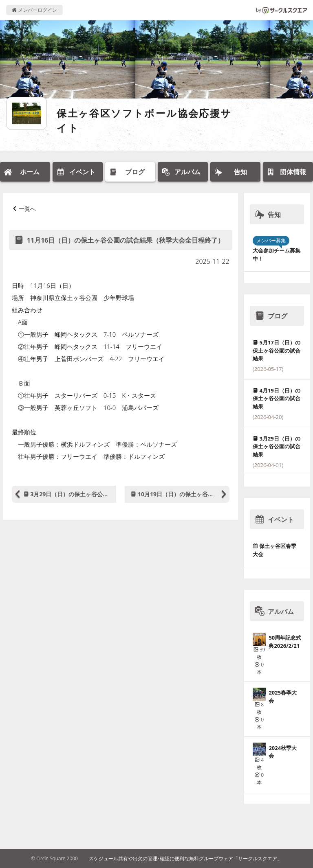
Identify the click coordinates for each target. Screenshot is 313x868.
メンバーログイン (34, 10)
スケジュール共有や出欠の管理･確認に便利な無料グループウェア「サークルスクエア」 (185, 858)
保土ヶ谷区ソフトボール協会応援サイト (144, 120)
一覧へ (27, 209)
